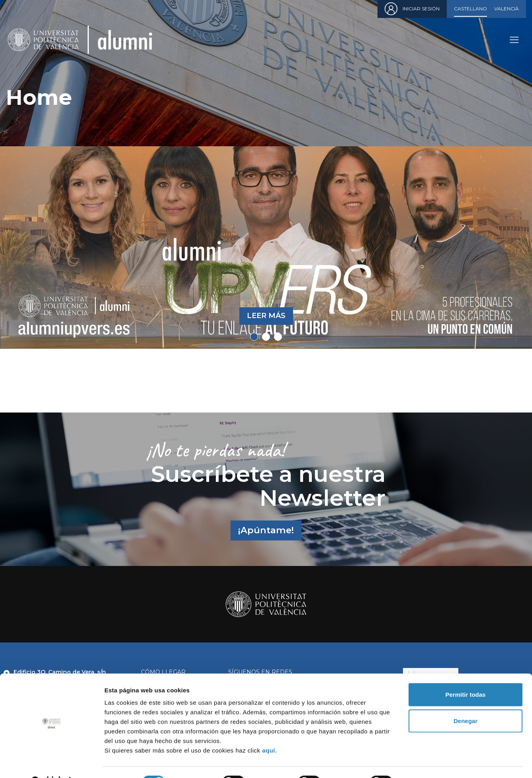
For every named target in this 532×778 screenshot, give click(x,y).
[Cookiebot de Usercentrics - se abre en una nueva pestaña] (52, 762)
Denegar (465, 700)
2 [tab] (266, 337)
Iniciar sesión (421, 9)
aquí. (270, 730)
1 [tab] (254, 337)
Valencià (507, 9)
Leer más (266, 316)
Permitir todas (466, 674)
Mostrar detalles (431, 762)
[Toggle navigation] (514, 40)
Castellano (470, 9)
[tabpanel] (266, 248)
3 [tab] (278, 337)
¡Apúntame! (266, 530)
